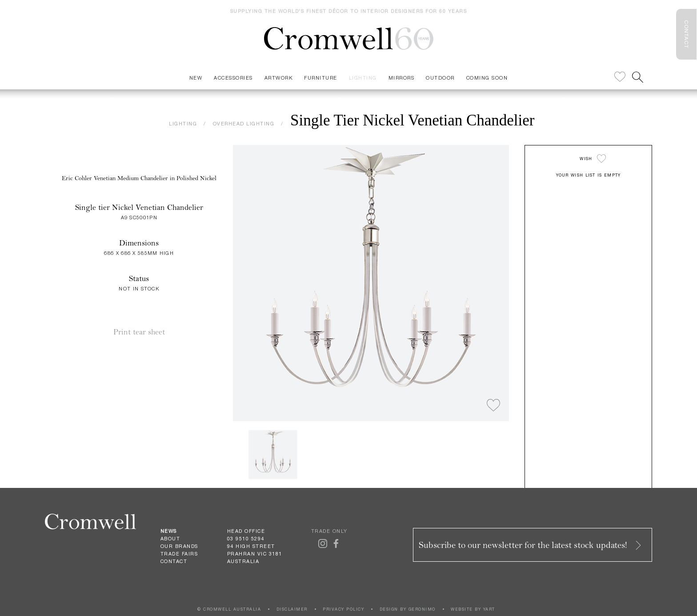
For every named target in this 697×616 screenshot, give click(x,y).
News (169, 531)
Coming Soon (487, 78)
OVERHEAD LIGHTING (244, 123)
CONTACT (686, 34)
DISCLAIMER (292, 609)
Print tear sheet (139, 332)
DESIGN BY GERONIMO (408, 609)
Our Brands (179, 546)
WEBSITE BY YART (473, 609)
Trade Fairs (179, 554)
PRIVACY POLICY (343, 609)
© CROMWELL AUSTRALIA (229, 609)
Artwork (279, 78)
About (170, 539)
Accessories (233, 78)
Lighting (363, 78)
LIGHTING (183, 123)
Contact (174, 561)
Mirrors (402, 78)
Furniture (321, 78)
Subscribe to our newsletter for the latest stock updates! (531, 545)
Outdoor (440, 78)
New (196, 78)
